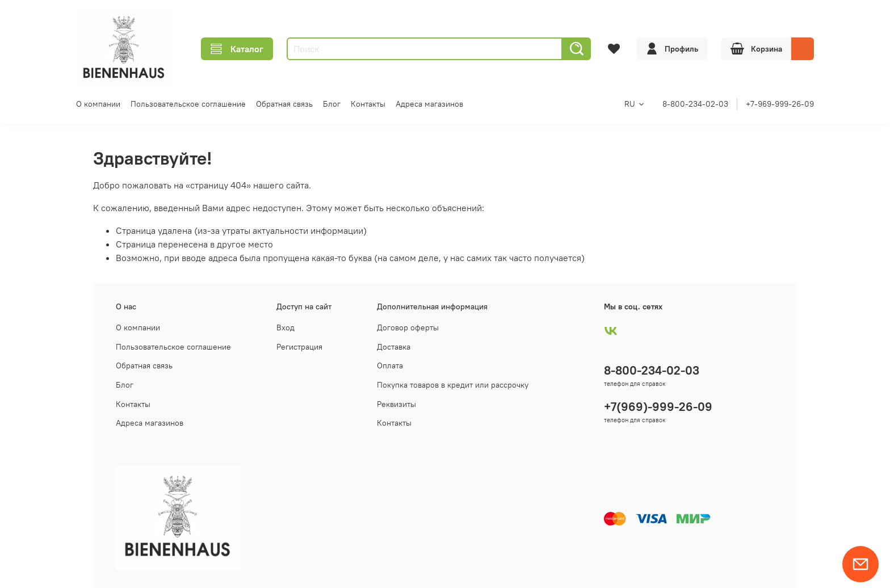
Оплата (390, 366)
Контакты (368, 104)
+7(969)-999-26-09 (658, 407)
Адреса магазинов (429, 104)
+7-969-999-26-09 (780, 104)
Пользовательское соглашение (188, 104)
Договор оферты (408, 327)
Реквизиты (396, 404)
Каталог (237, 49)
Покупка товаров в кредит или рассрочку (453, 385)
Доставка (394, 347)
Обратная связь (284, 104)
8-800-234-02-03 (695, 104)
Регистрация (299, 347)
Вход (286, 327)
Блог (332, 104)
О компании (98, 104)
